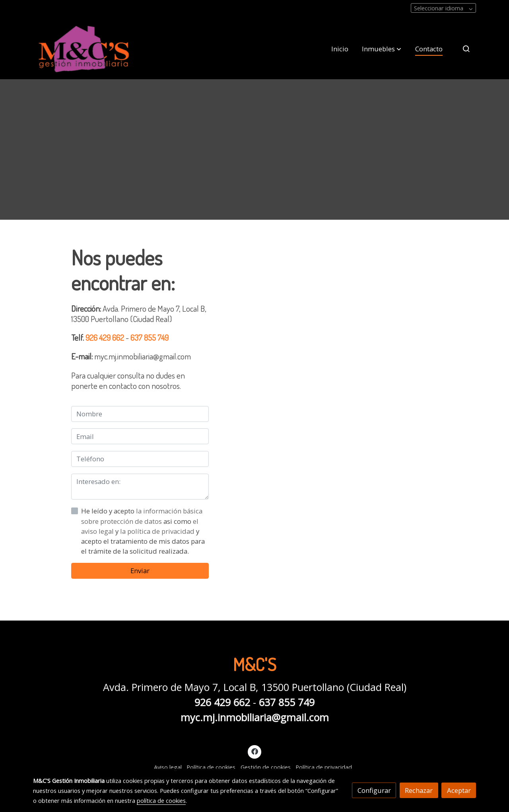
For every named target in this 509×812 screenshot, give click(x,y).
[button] (382, 49)
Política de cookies (211, 767)
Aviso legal (168, 767)
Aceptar (459, 790)
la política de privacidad (158, 531)
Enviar (140, 571)
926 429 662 (106, 337)
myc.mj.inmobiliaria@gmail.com (255, 717)
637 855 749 (150, 337)
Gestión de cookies (266, 767)
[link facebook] (254, 751)
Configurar (374, 790)
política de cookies (161, 800)
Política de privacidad (324, 767)
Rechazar (419, 790)
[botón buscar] (466, 49)
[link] (84, 49)
